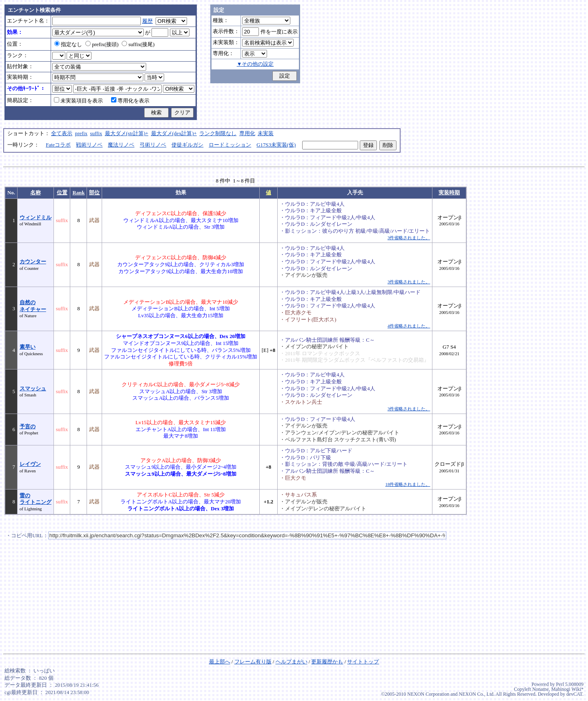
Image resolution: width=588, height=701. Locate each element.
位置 (62, 193)
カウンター (33, 262)
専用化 (247, 134)
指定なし (68, 45)
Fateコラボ (58, 145)
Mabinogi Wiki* (567, 689)
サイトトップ (363, 662)
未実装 (266, 134)
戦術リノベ (89, 145)
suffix (96, 134)
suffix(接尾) (138, 45)
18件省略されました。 (408, 484)
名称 (36, 193)
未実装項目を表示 (78, 101)
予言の (28, 427)
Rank (78, 193)
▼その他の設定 (255, 64)
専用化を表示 (130, 101)
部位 (94, 193)
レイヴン (30, 464)
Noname (540, 689)
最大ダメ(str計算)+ (127, 134)
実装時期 (449, 193)
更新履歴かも (327, 662)
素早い (28, 347)
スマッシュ (33, 389)
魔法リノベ (121, 145)
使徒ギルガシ (187, 145)
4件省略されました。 (409, 326)
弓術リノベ (153, 145)
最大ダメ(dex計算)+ (174, 134)
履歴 (147, 21)
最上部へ (220, 662)
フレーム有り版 (253, 662)
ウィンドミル (36, 218)
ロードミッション (230, 145)
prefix (81, 134)
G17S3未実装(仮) (276, 145)
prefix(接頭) (102, 45)
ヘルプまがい (292, 662)
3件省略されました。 (409, 238)
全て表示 (62, 134)
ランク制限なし (218, 134)
